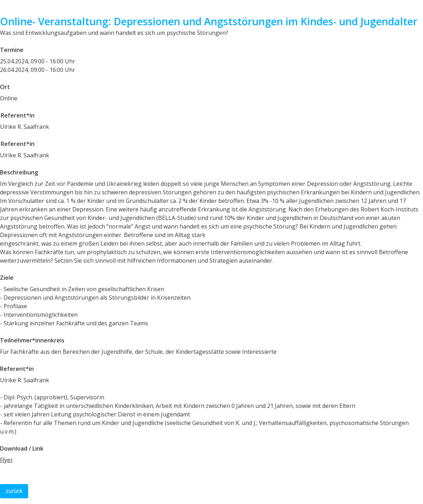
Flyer (6, 460)
